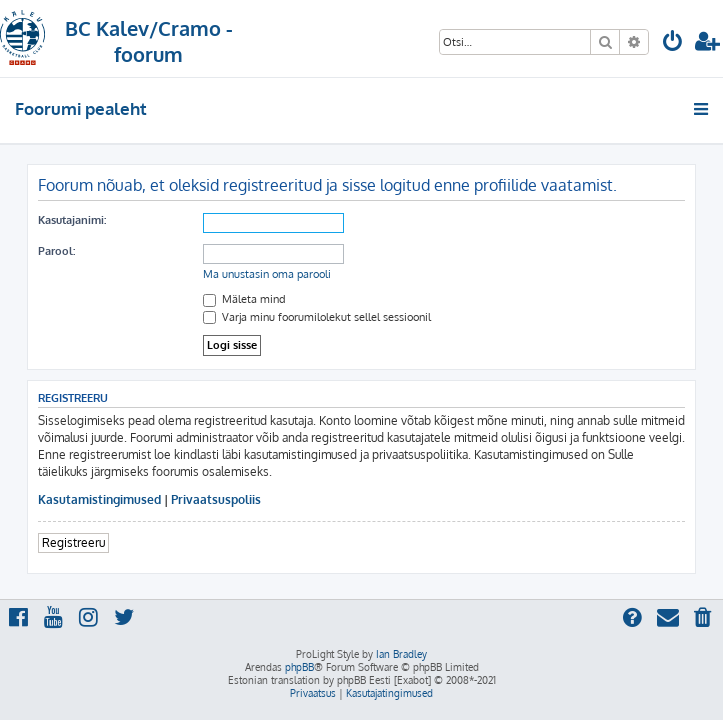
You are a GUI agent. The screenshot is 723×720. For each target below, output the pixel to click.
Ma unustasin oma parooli (267, 274)
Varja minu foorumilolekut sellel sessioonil (317, 317)
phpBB (299, 667)
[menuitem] (673, 43)
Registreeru (73, 542)
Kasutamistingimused (99, 499)
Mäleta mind (244, 299)
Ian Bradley (401, 654)
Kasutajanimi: (72, 220)
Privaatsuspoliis (216, 499)
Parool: (56, 251)
